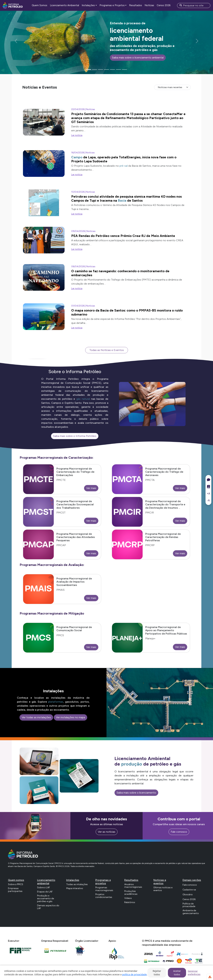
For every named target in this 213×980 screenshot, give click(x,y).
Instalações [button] (88, 5)
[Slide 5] (112, 70)
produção (132, 764)
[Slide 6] (118, 70)
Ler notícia (77, 135)
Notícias (149, 5)
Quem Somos (40, 5)
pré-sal (124, 166)
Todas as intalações (77, 884)
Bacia (122, 200)
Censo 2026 (164, 5)
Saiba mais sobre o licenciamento (136, 793)
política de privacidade (134, 974)
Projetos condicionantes (104, 896)
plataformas (56, 702)
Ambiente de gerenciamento (191, 912)
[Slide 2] (95, 70)
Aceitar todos (177, 973)
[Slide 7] (124, 70)
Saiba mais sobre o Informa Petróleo (75, 436)
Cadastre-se (189, 890)
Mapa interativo (75, 888)
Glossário (188, 895)
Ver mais (91, 488)
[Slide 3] (101, 70)
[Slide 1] (89, 70)
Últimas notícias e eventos (163, 889)
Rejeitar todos (157, 973)
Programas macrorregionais (104, 889)
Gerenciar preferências (194, 973)
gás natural (83, 399)
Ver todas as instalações (36, 717)
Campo (77, 157)
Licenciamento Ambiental (64, 5)
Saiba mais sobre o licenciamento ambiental (138, 58)
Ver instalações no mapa (70, 717)
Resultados (136, 5)
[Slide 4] (106, 70)
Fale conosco (179, 832)
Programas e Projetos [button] (112, 5)
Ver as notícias (107, 832)
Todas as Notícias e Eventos (107, 350)
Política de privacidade (189, 905)
